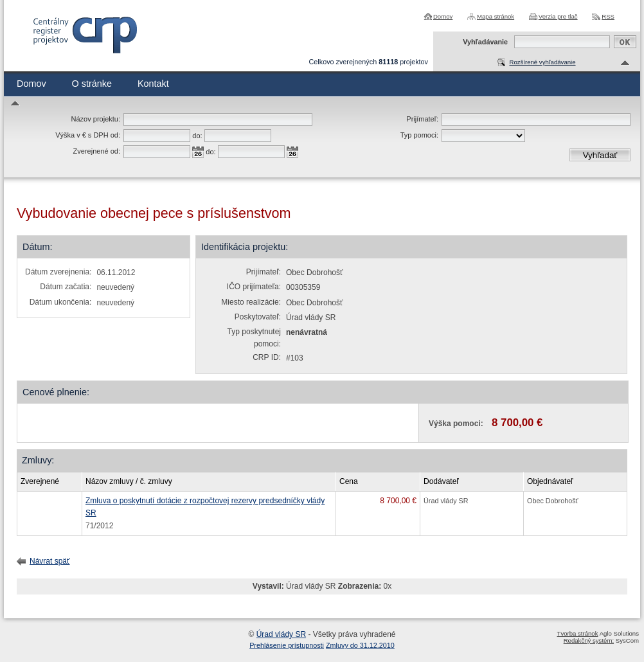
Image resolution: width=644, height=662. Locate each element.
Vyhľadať (600, 155)
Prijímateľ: (422, 119)
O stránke (92, 84)
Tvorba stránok (578, 633)
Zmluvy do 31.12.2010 (360, 645)
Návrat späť (50, 561)
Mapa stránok (496, 16)
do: (197, 136)
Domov (443, 16)
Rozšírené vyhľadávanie (542, 62)
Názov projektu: (96, 119)
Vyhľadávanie (485, 42)
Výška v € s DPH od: (88, 135)
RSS (608, 16)
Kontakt (153, 84)
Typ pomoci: (419, 135)
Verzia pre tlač (558, 16)
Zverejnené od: (97, 151)
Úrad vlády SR (281, 634)
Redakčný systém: (589, 640)
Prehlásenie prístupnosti (287, 645)
